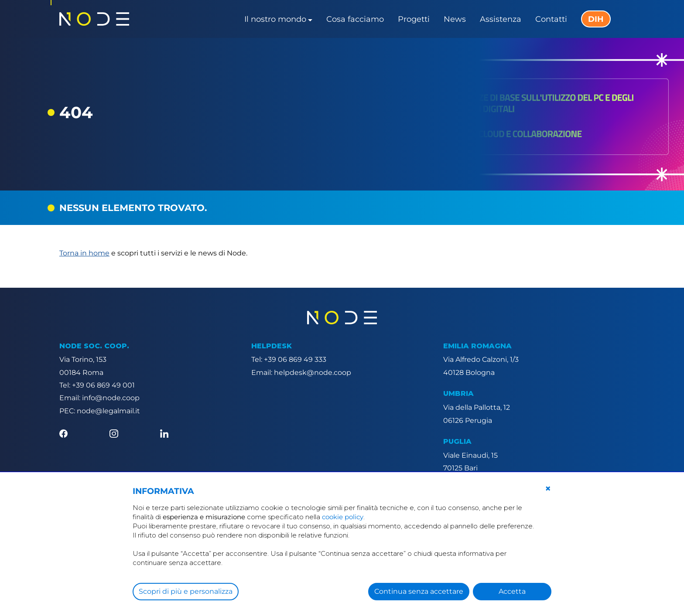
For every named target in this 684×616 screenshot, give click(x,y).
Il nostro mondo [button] (275, 19)
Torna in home (84, 253)
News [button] (455, 19)
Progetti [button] (414, 19)
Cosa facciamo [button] (355, 19)
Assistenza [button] (501, 19)
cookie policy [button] (343, 517)
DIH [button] (596, 19)
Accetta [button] (512, 591)
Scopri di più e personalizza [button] (186, 591)
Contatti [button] (551, 19)
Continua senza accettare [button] (419, 591)
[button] (548, 489)
